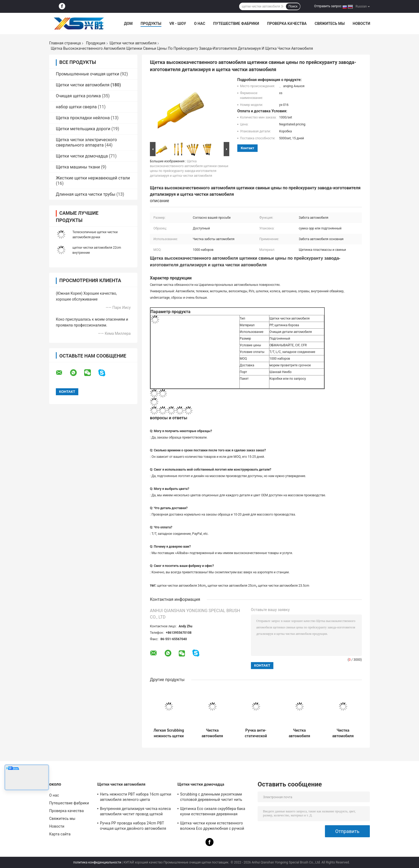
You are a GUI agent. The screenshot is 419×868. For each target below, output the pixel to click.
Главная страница (65, 43)
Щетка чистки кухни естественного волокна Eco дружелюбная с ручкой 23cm (212, 827)
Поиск (293, 6)
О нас (200, 24)
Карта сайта (60, 834)
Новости (362, 24)
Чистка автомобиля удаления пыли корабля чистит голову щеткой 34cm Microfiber (299, 733)
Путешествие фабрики (236, 24)
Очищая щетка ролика (78, 96)
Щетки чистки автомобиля (133, 43)
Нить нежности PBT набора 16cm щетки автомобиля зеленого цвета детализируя (136, 798)
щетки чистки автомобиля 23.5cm (284, 586)
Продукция (96, 43)
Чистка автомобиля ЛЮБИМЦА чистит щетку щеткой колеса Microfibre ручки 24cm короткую (343, 733)
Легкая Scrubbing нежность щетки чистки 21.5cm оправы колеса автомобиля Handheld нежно (169, 733)
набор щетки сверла (76, 107)
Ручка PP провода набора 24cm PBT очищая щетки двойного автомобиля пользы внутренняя (133, 827)
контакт (247, 148)
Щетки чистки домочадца (82, 156)
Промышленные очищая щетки (88, 74)
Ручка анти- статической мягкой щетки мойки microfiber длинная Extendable (256, 733)
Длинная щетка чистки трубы (86, 194)
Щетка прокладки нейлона (83, 118)
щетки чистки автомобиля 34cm (181, 586)
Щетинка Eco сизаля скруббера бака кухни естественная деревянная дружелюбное (213, 812)
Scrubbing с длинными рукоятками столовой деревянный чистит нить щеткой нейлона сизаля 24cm (211, 798)
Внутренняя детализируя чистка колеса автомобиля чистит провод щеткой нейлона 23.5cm (135, 812)
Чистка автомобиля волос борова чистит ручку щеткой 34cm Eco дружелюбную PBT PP (212, 733)
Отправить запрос (328, 6)
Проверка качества (287, 24)
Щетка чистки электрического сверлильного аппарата (86, 142)
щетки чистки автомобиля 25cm (232, 586)
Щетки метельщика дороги (83, 129)
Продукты (151, 24)
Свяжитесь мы (329, 24)
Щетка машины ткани (78, 167)
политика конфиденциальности (97, 862)
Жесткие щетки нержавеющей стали (93, 178)
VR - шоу (178, 24)
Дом (128, 24)
